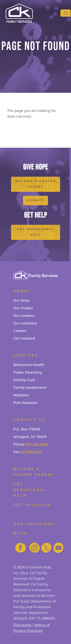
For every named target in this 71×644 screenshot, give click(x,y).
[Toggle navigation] (66, 13)
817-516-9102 (32, 452)
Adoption (21, 395)
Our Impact (23, 308)
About (22, 291)
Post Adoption (25, 403)
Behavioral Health (29, 365)
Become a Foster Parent (36, 184)
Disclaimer (22, 625)
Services (26, 356)
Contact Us (29, 420)
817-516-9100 (37, 445)
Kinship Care (24, 380)
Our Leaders (24, 316)
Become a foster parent (34, 472)
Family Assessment (30, 388)
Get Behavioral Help (36, 232)
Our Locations (25, 324)
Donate (36, 200)
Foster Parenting (28, 373)
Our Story (21, 301)
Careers (20, 331)
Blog (20, 534)
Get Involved (24, 339)
